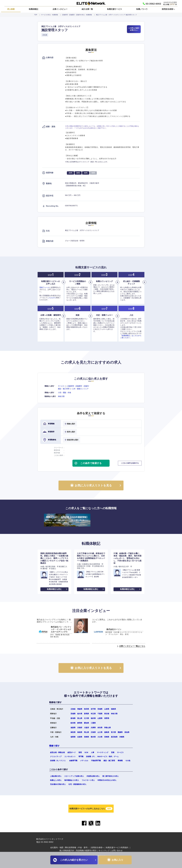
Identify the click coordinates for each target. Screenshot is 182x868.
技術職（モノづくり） (58, 761)
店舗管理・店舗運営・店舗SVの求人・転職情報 (77, 15)
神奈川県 (61, 396)
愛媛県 (120, 732)
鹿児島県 (114, 737)
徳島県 (107, 732)
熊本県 (93, 737)
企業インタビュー (60, 9)
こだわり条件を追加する (130, 463)
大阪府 (86, 728)
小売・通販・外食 (65, 393)
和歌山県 (107, 728)
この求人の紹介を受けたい (134, 29)
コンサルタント (70, 756)
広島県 (93, 732)
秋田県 (86, 709)
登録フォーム (44, 287)
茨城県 (73, 714)
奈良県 (100, 728)
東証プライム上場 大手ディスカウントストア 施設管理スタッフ (116, 15)
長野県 (107, 718)
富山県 (80, 718)
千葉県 (100, 714)
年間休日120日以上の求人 (107, 780)
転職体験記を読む (54, 589)
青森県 (80, 709)
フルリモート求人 (88, 780)
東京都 (107, 714)
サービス (61, 386)
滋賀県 (73, 728)
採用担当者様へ (168, 9)
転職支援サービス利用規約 (117, 847)
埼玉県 (93, 714)
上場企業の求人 (56, 776)
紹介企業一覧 (87, 9)
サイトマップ (104, 851)
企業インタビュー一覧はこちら (132, 646)
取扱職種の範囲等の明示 (86, 851)
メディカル (84, 761)
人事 (93, 752)
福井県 (93, 718)
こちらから (52, 298)
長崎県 (86, 737)
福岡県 (73, 737)
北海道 (73, 709)
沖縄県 (122, 737)
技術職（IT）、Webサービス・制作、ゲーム (102, 756)
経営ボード (72, 752)
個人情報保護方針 (67, 851)
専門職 (81, 756)
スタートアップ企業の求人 (74, 776)
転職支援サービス (115, 9)
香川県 (113, 732)
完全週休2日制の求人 (58, 784)
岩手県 (93, 709)
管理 (80, 752)
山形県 (107, 709)
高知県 (127, 732)
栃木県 (80, 714)
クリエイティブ (56, 756)
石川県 (86, 718)
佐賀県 (80, 737)
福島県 (113, 709)
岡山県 (86, 732)
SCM (86, 752)
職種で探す (54, 746)
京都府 (80, 728)
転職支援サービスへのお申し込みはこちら (91, 809)
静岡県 (80, 723)
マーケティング (103, 752)
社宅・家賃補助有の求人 (77, 784)
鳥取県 (73, 732)
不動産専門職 (96, 761)
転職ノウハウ (142, 9)
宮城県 (100, 709)
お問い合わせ (117, 851)
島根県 (80, 732)
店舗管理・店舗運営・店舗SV (78, 386)
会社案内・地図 (57, 847)
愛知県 (86, 723)
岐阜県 (73, 723)
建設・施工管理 (64, 389)
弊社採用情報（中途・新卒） (77, 847)
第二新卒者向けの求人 (110, 776)
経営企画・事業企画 (57, 752)
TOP (36, 15)
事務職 (120, 761)
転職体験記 (34, 9)
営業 (113, 752)
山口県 (100, 732)
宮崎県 (107, 737)
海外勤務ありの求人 (72, 780)
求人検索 (11, 9)
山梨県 (100, 718)
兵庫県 (93, 728)
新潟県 (73, 718)
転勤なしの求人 (56, 780)
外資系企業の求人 (93, 776)
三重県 (93, 723)
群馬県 (86, 714)
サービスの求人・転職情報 (50, 15)
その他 (128, 761)
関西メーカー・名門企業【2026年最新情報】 (67, 520)
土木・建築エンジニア (80, 389)
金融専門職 (73, 761)
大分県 (100, 737)
